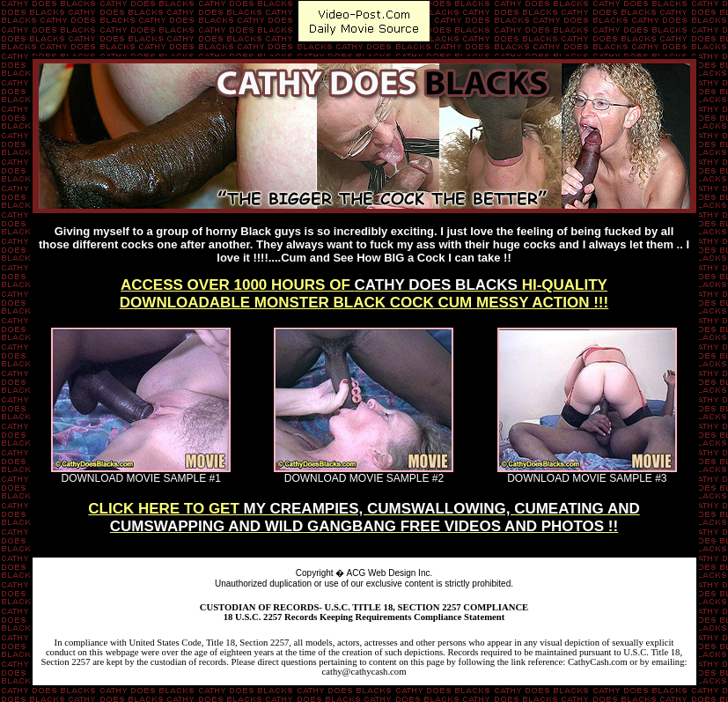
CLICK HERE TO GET (364, 517)
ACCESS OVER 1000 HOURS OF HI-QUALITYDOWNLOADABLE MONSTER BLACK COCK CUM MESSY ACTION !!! (364, 294)
